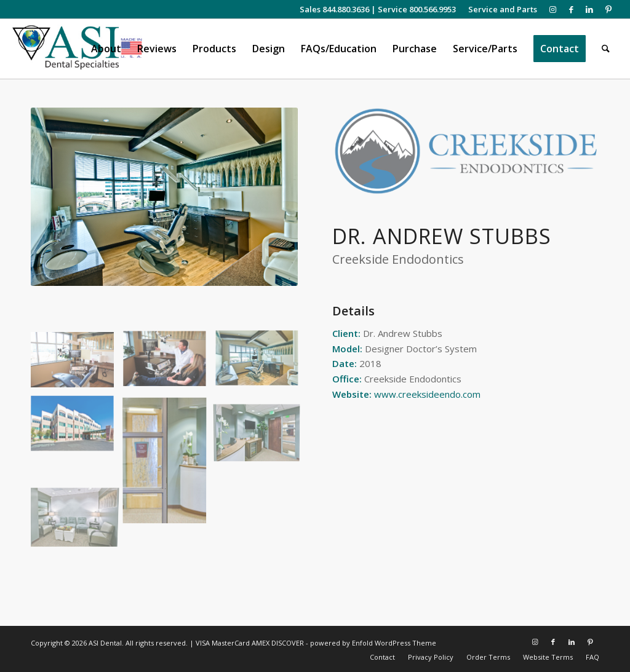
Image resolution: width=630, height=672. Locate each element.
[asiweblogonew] (77, 49)
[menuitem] (500, 9)
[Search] (606, 49)
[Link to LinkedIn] (590, 9)
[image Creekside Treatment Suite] (77, 364)
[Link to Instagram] (553, 9)
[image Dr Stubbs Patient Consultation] (169, 364)
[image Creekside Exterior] (77, 429)
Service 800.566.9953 (417, 9)
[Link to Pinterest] (608, 9)
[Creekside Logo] (466, 151)
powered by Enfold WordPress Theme (373, 643)
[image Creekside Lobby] (261, 429)
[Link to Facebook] (571, 9)
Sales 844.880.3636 (334, 9)
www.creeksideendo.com (427, 394)
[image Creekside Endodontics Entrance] (169, 464)
